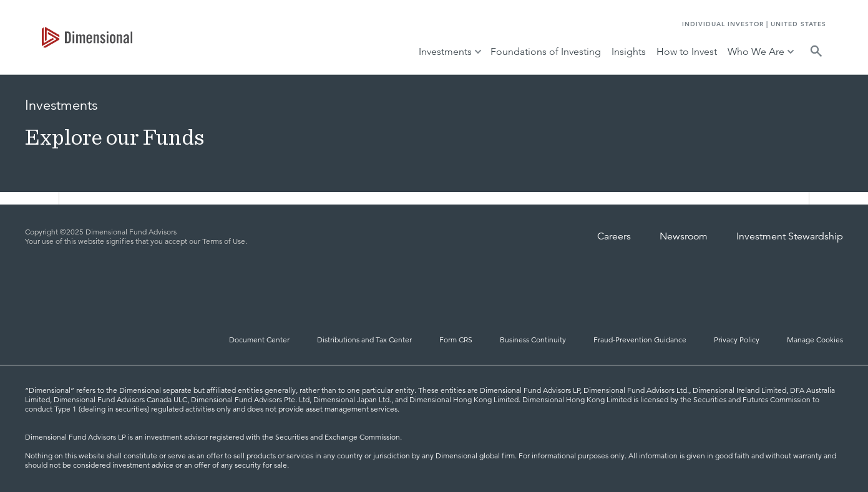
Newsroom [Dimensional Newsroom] (684, 236)
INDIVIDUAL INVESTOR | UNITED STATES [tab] (754, 24)
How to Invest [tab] (687, 51)
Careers (614, 236)
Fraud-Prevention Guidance (640, 340)
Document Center (259, 340)
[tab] (87, 37)
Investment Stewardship (790, 236)
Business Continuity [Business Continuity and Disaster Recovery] (533, 340)
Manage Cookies (815, 340)
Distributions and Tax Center (364, 340)
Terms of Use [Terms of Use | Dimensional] (224, 241)
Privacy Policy (737, 340)
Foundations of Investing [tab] (546, 51)
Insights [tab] (629, 51)
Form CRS (456, 340)
